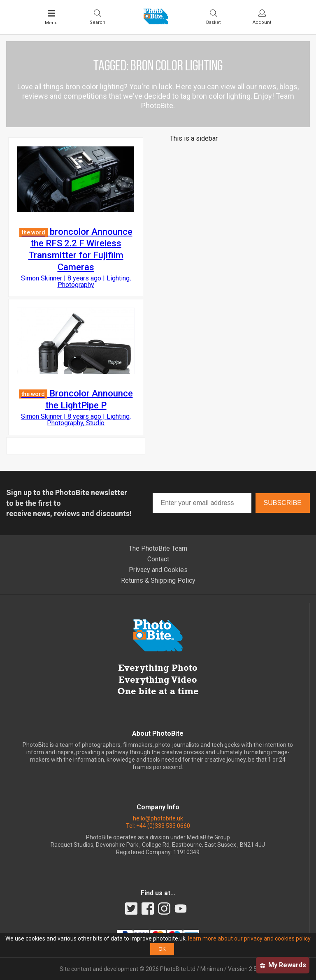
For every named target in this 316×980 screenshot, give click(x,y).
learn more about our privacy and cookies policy (249, 938)
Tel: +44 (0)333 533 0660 (158, 826)
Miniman (212, 969)
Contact (158, 559)
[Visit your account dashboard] (262, 17)
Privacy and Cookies (158, 570)
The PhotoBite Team (158, 548)
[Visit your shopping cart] (213, 17)
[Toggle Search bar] (98, 17)
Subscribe (283, 503)
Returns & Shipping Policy (158, 580)
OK (162, 949)
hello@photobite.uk (158, 818)
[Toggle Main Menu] (51, 17)
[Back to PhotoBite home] (156, 22)
